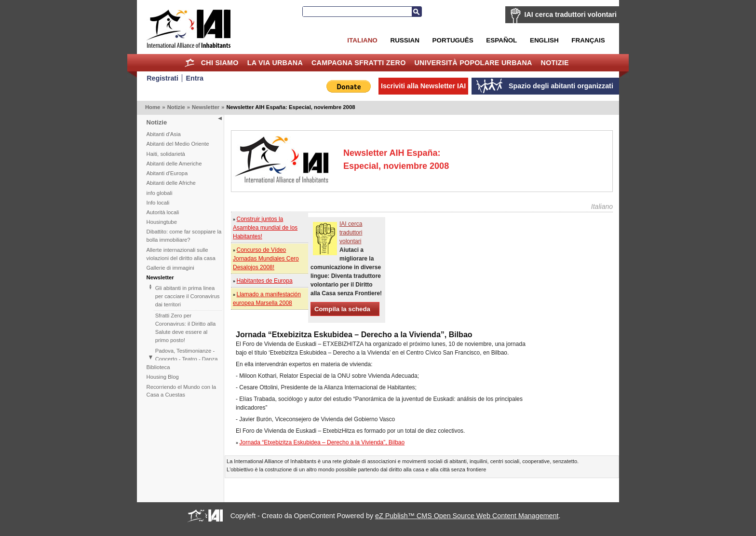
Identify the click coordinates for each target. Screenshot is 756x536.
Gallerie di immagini (170, 268)
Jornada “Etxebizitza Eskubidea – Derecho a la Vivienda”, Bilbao (322, 442)
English (544, 40)
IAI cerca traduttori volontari (571, 14)
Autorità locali (163, 212)
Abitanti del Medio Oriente (178, 144)
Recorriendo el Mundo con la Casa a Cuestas (181, 391)
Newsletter (206, 107)
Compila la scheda (342, 309)
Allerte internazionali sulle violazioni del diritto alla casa (181, 254)
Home (190, 63)
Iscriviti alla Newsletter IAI (423, 86)
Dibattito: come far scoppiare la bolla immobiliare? (184, 236)
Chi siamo (220, 63)
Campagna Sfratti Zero (359, 63)
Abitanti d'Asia (164, 134)
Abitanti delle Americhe (174, 164)
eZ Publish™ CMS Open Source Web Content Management (467, 516)
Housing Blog (163, 377)
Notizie (555, 63)
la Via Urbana (275, 63)
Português (453, 40)
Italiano (362, 40)
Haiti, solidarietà (166, 154)
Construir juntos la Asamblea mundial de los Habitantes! (265, 228)
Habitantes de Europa (265, 281)
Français (588, 40)
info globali (160, 193)
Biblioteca (158, 367)
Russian (405, 40)
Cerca (417, 12)
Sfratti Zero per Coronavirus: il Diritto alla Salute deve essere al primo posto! (186, 328)
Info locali (158, 203)
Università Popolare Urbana (473, 63)
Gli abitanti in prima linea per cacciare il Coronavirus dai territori (188, 296)
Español (501, 40)
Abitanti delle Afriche (171, 183)
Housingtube (162, 222)
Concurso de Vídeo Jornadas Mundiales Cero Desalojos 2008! (266, 259)
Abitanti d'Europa (167, 173)
